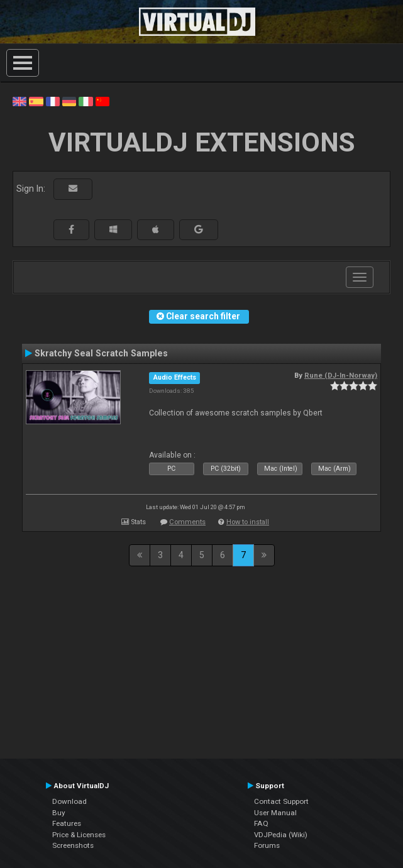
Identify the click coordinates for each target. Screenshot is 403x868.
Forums (267, 845)
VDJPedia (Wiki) (281, 835)
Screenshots (73, 845)
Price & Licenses (79, 835)
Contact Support (281, 801)
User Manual (275, 813)
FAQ (261, 823)
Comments (187, 522)
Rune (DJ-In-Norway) (341, 375)
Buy (59, 813)
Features (67, 823)
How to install (248, 522)
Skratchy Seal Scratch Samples (101, 353)
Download (69, 801)
